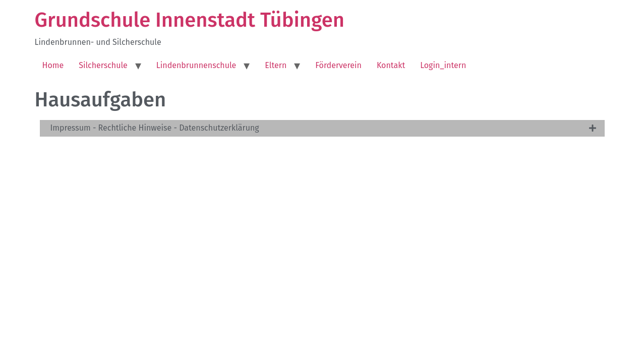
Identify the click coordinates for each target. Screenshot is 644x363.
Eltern (276, 65)
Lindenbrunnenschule (196, 65)
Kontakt (391, 65)
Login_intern (443, 65)
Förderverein (338, 65)
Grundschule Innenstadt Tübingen (190, 20)
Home (53, 65)
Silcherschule (103, 65)
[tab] (322, 128)
